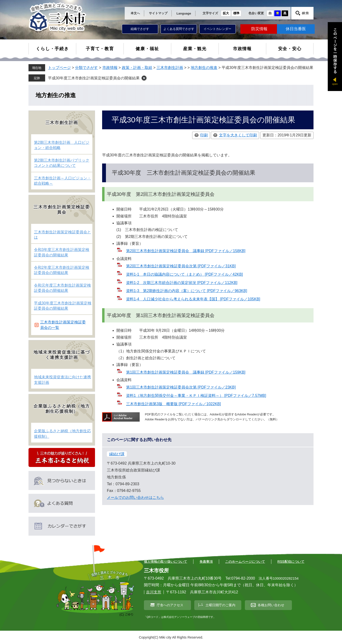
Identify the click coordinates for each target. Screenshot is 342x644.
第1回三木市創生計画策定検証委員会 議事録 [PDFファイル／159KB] (186, 372)
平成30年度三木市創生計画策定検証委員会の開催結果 (94, 78)
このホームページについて (245, 562)
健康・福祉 (147, 49)
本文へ (135, 13)
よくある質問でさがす (179, 29)
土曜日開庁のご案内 (220, 605)
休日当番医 (296, 29)
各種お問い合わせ (271, 605)
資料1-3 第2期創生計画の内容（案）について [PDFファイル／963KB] (187, 291)
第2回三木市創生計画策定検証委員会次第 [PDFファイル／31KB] (181, 266)
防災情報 (259, 29)
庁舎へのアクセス (170, 605)
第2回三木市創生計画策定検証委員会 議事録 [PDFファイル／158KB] (186, 251)
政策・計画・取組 (137, 68)
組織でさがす (140, 29)
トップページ (59, 68)
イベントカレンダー (217, 29)
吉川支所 (154, 592)
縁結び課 (117, 454)
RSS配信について (291, 562)
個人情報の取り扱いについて (166, 562)
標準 (236, 13)
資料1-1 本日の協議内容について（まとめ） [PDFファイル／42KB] (185, 274)
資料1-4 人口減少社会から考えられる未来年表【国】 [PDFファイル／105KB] (193, 299)
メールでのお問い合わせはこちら (135, 497)
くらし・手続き (52, 49)
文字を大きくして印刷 (238, 135)
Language (184, 13)
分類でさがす (86, 68)
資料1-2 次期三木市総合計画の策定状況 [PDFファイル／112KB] (182, 283)
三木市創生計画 (170, 68)
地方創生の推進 (204, 68)
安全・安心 (290, 49)
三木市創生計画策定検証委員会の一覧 (63, 325)
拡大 (226, 13)
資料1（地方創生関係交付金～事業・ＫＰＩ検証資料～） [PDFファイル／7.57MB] (196, 396)
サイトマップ (158, 13)
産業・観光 (195, 49)
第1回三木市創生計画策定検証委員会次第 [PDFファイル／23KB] (181, 387)
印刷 (204, 135)
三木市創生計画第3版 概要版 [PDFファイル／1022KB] (173, 404)
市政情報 (242, 49)
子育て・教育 (100, 49)
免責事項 (206, 562)
